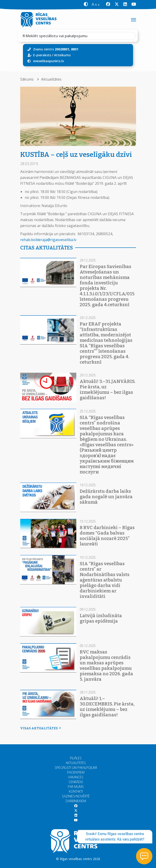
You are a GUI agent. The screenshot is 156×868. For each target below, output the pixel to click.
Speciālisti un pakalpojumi (76, 768)
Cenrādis (76, 782)
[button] (86, 4)
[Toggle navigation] (134, 20)
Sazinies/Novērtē (76, 796)
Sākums (27, 79)
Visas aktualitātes (40, 728)
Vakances (76, 777)
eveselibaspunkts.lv (48, 61)
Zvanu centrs (56, 49)
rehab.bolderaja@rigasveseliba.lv (48, 240)
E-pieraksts (42, 55)
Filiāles (76, 758)
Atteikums (62, 55)
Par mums (76, 787)
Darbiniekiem (76, 801)
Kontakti (76, 791)
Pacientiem (76, 772)
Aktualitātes (51, 79)
